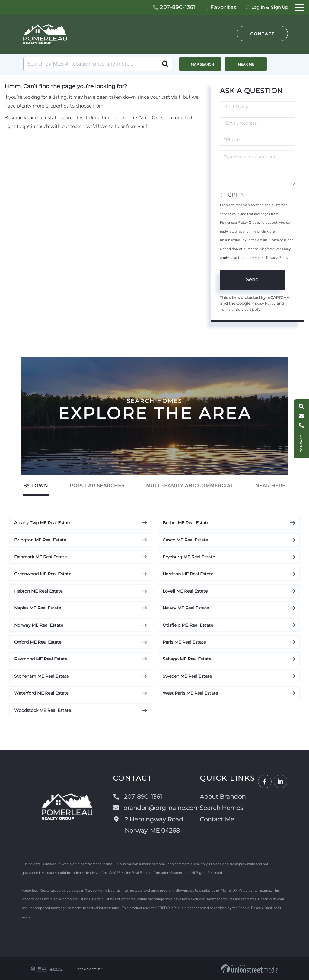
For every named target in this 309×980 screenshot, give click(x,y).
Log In (258, 7)
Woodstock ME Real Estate (43, 710)
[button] (165, 64)
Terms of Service (234, 310)
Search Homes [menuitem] (221, 808)
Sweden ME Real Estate (187, 676)
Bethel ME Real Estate (186, 523)
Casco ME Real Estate (185, 540)
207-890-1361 (174, 7)
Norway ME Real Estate (39, 625)
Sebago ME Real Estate (187, 659)
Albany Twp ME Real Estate (43, 523)
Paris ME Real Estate (184, 642)
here (107, 118)
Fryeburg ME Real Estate (189, 557)
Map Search (202, 64)
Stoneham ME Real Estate (41, 676)
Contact (262, 34)
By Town (36, 485)
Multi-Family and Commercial (190, 485)
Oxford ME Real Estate (38, 642)
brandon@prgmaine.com (156, 808)
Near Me (246, 64)
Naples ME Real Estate (38, 608)
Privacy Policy (277, 258)
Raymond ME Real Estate (41, 659)
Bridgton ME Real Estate (40, 540)
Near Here (270, 485)
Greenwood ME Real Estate (43, 574)
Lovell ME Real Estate (185, 591)
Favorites (221, 7)
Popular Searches (97, 485)
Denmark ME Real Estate (40, 557)
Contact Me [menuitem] (217, 819)
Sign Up (279, 7)
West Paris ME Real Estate (190, 693)
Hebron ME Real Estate (38, 591)
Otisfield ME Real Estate (188, 625)
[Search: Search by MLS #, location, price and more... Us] (98, 64)
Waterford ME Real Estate (41, 693)
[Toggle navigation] (299, 6)
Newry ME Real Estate (186, 608)
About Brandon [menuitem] (223, 797)
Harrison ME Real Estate (188, 574)
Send (252, 280)
